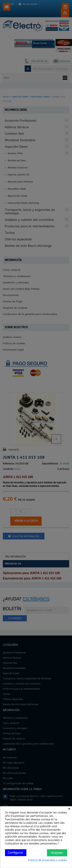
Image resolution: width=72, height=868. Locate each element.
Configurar (16, 853)
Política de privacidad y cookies (48, 860)
